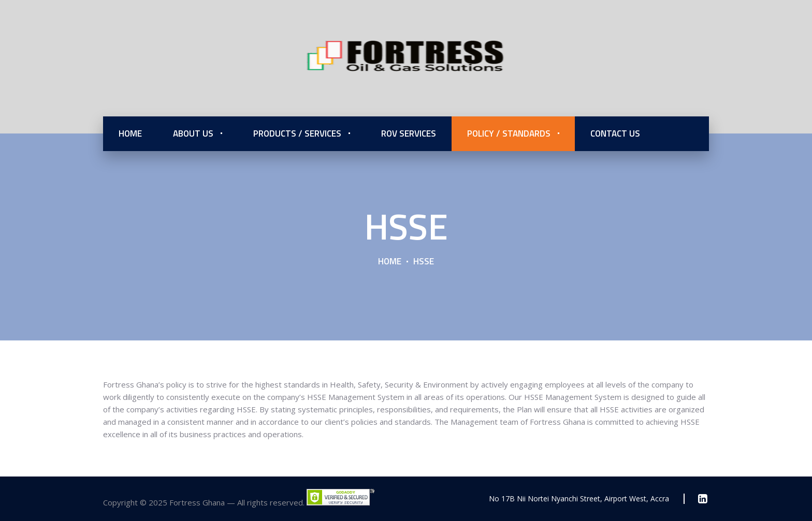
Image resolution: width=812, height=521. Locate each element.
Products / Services (297, 133)
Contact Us (615, 133)
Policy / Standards (509, 133)
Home (130, 133)
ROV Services (409, 133)
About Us (193, 133)
